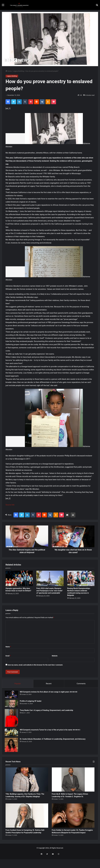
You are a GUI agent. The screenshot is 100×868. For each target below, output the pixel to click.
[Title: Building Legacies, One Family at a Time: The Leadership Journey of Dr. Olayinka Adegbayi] (27, 781)
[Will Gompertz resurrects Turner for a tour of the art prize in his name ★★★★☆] (12, 733)
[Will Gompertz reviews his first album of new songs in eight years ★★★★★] (12, 695)
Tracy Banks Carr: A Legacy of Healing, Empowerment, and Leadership (47, 711)
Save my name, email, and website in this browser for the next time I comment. (35, 665)
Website (55, 656)
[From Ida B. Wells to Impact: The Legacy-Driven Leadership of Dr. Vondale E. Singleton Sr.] (73, 781)
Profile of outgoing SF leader (31, 702)
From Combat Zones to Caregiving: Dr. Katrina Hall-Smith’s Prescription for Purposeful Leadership (26, 841)
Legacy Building (19, 71)
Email (8, 656)
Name (8, 647)
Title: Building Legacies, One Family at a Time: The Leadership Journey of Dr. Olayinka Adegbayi (26, 800)
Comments (81, 684)
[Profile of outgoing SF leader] (12, 704)
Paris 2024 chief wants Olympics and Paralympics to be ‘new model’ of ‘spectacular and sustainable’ (49, 591)
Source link (10, 505)
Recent (49, 684)
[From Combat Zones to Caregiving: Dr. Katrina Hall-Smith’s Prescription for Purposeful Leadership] (27, 822)
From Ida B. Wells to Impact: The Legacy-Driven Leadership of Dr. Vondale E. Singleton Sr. (69, 800)
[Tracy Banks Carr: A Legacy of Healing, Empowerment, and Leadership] (12, 719)
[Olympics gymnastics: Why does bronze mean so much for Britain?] (19, 578)
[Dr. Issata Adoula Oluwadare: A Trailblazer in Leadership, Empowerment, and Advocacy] (12, 746)
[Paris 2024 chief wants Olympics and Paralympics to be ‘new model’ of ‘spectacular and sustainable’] (50, 578)
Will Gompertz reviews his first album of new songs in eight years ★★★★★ (49, 693)
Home (9, 71)
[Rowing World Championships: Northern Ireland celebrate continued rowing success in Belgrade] (81, 578)
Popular (18, 684)
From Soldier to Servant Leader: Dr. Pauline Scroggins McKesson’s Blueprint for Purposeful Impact (71, 841)
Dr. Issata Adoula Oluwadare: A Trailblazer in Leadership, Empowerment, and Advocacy (53, 740)
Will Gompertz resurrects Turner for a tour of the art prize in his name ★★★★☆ (51, 731)
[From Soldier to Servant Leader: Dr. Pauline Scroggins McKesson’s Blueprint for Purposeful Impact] (73, 822)
